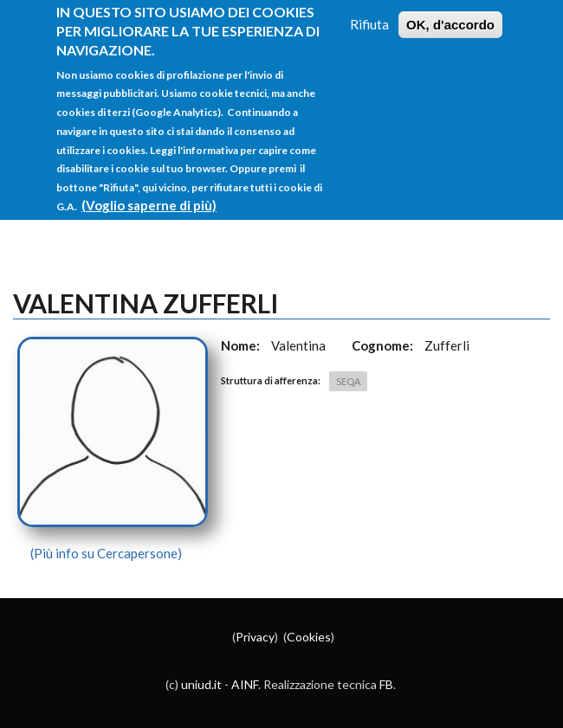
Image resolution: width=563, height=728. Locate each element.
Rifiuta (369, 10)
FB (386, 684)
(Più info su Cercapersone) (106, 553)
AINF (245, 684)
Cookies (309, 637)
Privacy (255, 637)
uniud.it (201, 684)
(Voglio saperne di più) (149, 191)
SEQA (348, 381)
